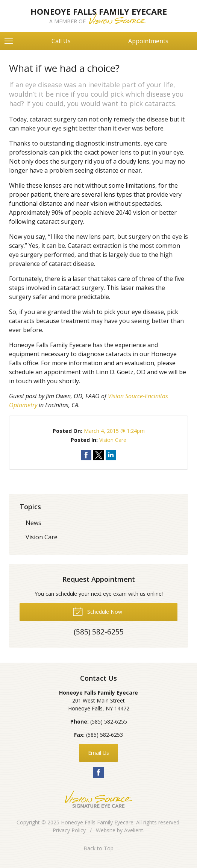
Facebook (98, 772)
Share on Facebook (86, 455)
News (33, 523)
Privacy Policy (69, 830)
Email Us (98, 753)
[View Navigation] (11, 41)
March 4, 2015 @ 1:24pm (114, 431)
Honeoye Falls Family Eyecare (97, 822)
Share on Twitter (98, 455)
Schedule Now (97, 611)
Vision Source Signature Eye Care (98, 799)
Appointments (148, 41)
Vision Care (113, 440)
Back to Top (98, 848)
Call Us (61, 41)
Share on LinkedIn (111, 455)
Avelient (134, 830)
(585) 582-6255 (109, 722)
